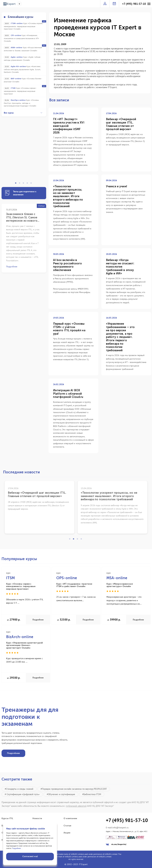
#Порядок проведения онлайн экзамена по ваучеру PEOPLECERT (74, 789)
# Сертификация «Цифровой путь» (22, 794)
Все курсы (23, 113)
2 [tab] (20, 184)
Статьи (67, 826)
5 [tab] (32, 184)
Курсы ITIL (7, 818)
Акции (67, 833)
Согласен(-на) (30, 856)
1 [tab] (17, 184)
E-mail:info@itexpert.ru (117, 828)
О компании (70, 818)
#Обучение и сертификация (61, 794)
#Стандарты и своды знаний (19, 789)
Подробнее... (17, 848)
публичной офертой (76, 806)
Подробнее (38, 620)
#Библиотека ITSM (92, 794)
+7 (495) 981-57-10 (134, 4)
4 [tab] (28, 184)
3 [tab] (24, 184)
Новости (37, 818)
